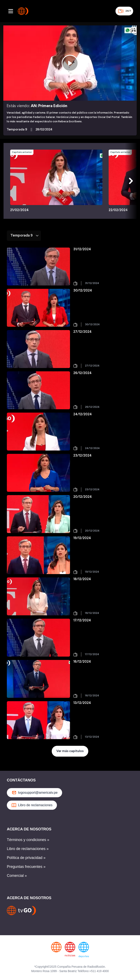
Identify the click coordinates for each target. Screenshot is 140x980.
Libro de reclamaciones (32, 805)
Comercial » (17, 876)
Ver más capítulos (70, 751)
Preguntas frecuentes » (26, 867)
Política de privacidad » (26, 858)
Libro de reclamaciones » (28, 849)
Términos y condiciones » (28, 840)
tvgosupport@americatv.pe (34, 793)
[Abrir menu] (11, 11)
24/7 (124, 11)
